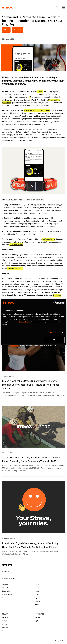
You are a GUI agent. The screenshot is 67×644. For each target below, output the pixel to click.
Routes (4, 598)
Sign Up (37, 617)
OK (54, 340)
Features (5, 588)
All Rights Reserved (9, 578)
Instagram (5, 621)
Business (37, 601)
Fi (30, 97)
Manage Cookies (60, 641)
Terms (37, 605)
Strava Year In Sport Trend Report (37, 110)
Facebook (5, 617)
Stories (37, 594)
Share (6, 30)
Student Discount (8, 594)
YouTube (5, 628)
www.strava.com (16, 245)
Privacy (37, 608)
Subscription (6, 591)
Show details (55, 333)
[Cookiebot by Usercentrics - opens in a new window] (55, 303)
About (37, 588)
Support (37, 598)
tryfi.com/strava (49, 239)
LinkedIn (5, 631)
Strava (40, 92)
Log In (37, 621)
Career (37, 591)
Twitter (4, 624)
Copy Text (17, 30)
